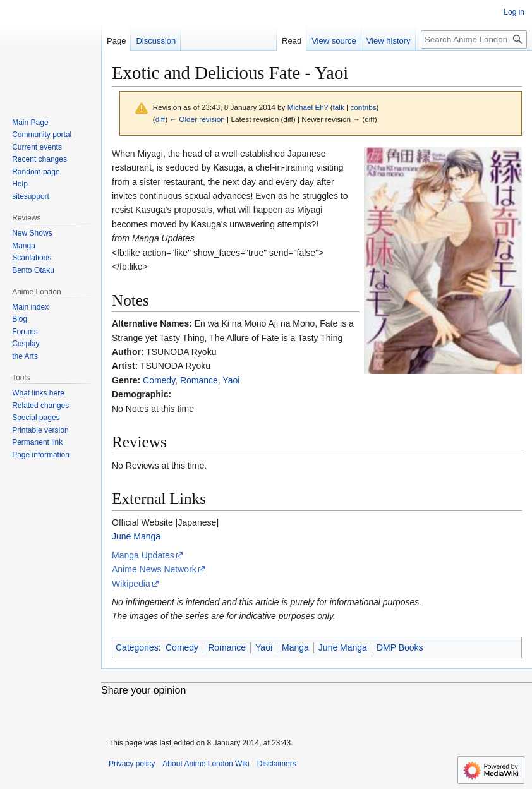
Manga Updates (143, 555)
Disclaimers (277, 764)
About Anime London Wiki (206, 764)
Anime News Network (154, 569)
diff (160, 119)
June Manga (136, 536)
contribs (363, 107)
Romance (199, 380)
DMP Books (400, 647)
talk (339, 107)
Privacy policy (132, 764)
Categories (137, 647)
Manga (295, 647)
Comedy (159, 380)
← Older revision (197, 119)
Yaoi (231, 380)
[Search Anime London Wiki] (474, 39)
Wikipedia (131, 584)
